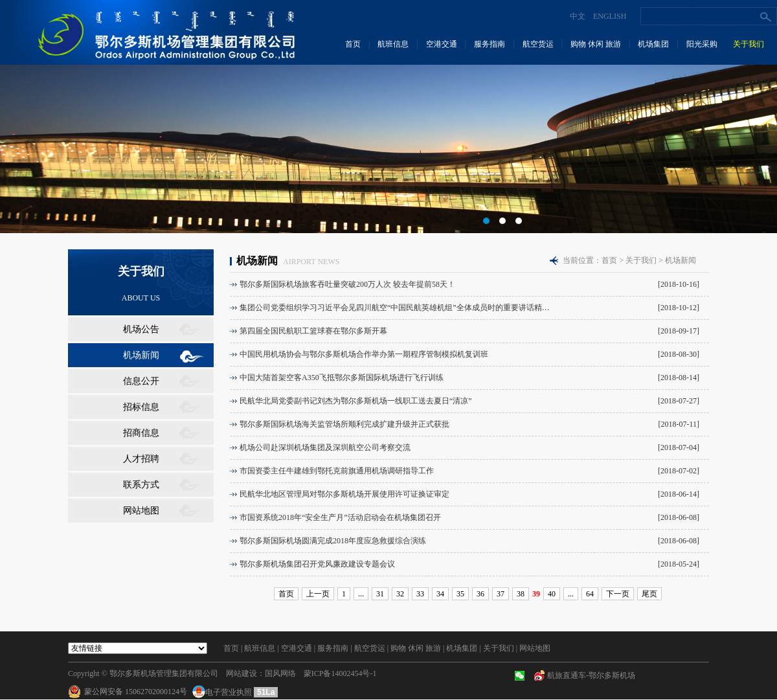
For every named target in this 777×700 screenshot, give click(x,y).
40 (552, 594)
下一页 (618, 594)
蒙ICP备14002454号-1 (340, 673)
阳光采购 (702, 44)
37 (501, 594)
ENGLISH (610, 16)
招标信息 (141, 407)
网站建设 (242, 673)
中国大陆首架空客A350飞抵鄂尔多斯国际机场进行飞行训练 (342, 378)
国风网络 (280, 673)
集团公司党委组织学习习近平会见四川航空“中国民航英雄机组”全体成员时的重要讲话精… (395, 308)
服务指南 (490, 44)
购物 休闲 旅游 (596, 44)
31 (380, 594)
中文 (578, 16)
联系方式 (141, 485)
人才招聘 (141, 459)
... (361, 594)
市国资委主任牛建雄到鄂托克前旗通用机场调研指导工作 (337, 471)
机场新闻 (141, 355)
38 (521, 594)
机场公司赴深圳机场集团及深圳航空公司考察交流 (325, 447)
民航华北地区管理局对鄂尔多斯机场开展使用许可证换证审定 (344, 494)
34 (440, 594)
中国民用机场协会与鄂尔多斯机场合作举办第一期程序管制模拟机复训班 (364, 354)
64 (590, 594)
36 (480, 594)
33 (420, 594)
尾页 (649, 594)
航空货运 (538, 44)
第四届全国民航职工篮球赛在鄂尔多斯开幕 (313, 331)
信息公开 (141, 381)
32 (400, 594)
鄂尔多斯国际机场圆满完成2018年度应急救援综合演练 (333, 541)
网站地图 (141, 511)
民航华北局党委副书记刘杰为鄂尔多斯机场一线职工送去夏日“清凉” (356, 401)
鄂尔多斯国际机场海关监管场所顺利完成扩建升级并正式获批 (344, 424)
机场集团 (653, 44)
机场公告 (141, 329)
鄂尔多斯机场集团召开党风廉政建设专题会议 (317, 564)
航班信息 (393, 44)
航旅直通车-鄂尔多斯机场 (591, 675)
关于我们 (749, 44)
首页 (353, 44)
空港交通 (442, 44)
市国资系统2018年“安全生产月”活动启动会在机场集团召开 (340, 517)
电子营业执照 (223, 692)
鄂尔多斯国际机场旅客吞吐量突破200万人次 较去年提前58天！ (347, 284)
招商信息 (141, 433)
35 (460, 594)
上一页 (318, 594)
